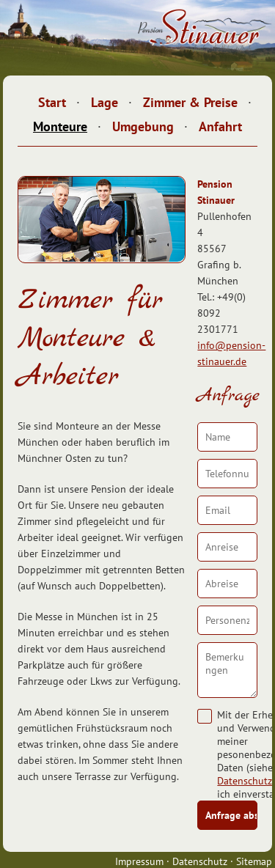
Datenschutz (245, 781)
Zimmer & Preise (190, 102)
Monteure (60, 126)
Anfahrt (220, 126)
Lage (104, 102)
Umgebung (143, 126)
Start (52, 102)
